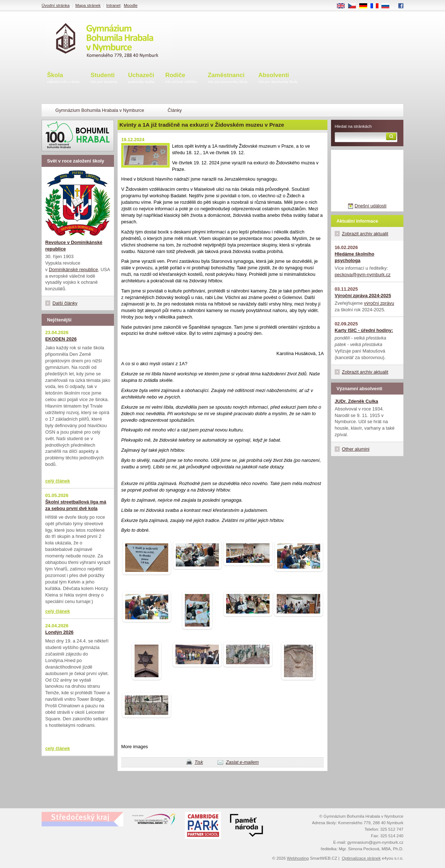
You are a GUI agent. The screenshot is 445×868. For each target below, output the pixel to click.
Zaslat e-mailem (242, 762)
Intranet (113, 5)
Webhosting (298, 858)
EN (343, 6)
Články (175, 110)
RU (388, 6)
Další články (65, 303)
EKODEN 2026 (61, 339)
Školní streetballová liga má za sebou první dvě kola (76, 505)
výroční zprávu (379, 303)
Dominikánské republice (73, 269)
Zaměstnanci (228, 78)
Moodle (131, 5)
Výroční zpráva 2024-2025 (363, 296)
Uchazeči (141, 78)
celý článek (58, 481)
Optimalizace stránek (361, 858)
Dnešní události (370, 206)
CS (355, 6)
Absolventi (278, 78)
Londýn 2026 (59, 632)
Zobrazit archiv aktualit (365, 234)
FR (377, 6)
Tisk (199, 762)
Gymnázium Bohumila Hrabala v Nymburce (100, 110)
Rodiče (181, 78)
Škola (63, 78)
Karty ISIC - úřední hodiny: (364, 330)
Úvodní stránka (56, 5)
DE (366, 6)
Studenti (104, 78)
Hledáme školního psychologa (355, 257)
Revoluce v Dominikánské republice (74, 246)
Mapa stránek (88, 5)
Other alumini (356, 449)
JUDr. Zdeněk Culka (356, 401)
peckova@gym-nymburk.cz (363, 275)
